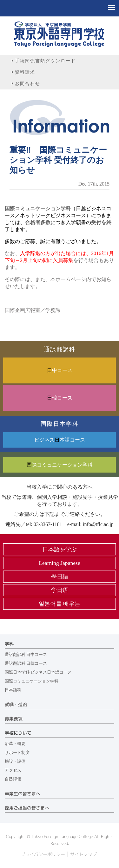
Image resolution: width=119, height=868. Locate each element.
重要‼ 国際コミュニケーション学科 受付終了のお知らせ (58, 160)
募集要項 (14, 719)
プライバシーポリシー (43, 854)
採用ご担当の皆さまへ (27, 808)
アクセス (13, 770)
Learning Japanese (59, 563)
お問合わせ (28, 83)
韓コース (60, 398)
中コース (60, 370)
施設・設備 (15, 761)
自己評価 (13, 779)
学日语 (60, 590)
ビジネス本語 (60, 440)
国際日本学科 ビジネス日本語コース (38, 672)
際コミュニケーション (60, 465)
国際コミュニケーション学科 (32, 681)
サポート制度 (17, 753)
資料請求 (25, 72)
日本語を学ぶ (60, 549)
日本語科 (13, 690)
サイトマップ (83, 854)
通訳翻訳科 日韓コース (26, 663)
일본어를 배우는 (59, 604)
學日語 (60, 577)
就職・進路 (16, 705)
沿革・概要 (15, 744)
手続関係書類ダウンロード (45, 61)
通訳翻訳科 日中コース (26, 655)
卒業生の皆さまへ (23, 794)
